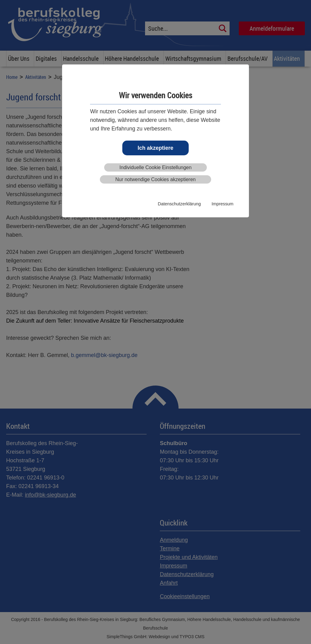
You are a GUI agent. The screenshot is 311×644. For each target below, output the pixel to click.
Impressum (222, 204)
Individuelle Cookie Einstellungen (156, 167)
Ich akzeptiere (155, 148)
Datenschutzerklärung (179, 204)
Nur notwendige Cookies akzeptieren (155, 179)
